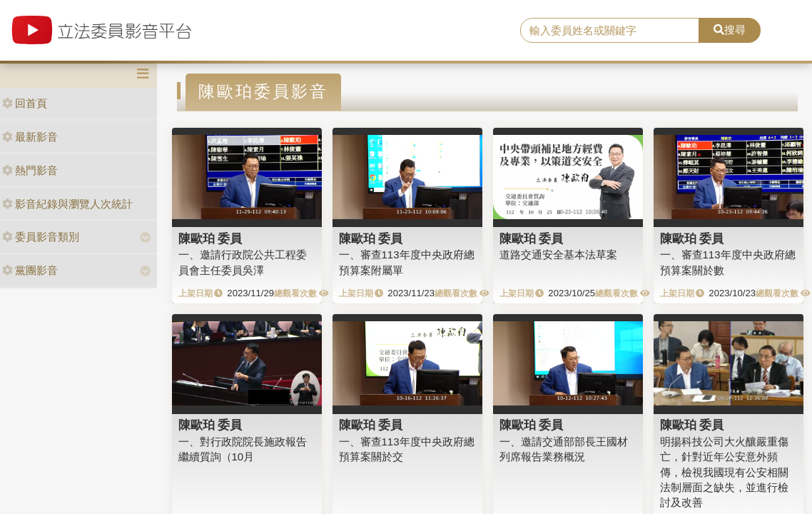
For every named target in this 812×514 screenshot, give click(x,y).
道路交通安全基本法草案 (558, 255)
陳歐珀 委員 (210, 238)
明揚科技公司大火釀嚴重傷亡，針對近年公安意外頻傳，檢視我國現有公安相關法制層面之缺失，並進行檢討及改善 (724, 472)
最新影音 (30, 137)
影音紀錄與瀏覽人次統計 (67, 204)
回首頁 (25, 103)
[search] (610, 31)
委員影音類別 (41, 237)
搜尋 (730, 30)
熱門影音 (30, 170)
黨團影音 (30, 270)
